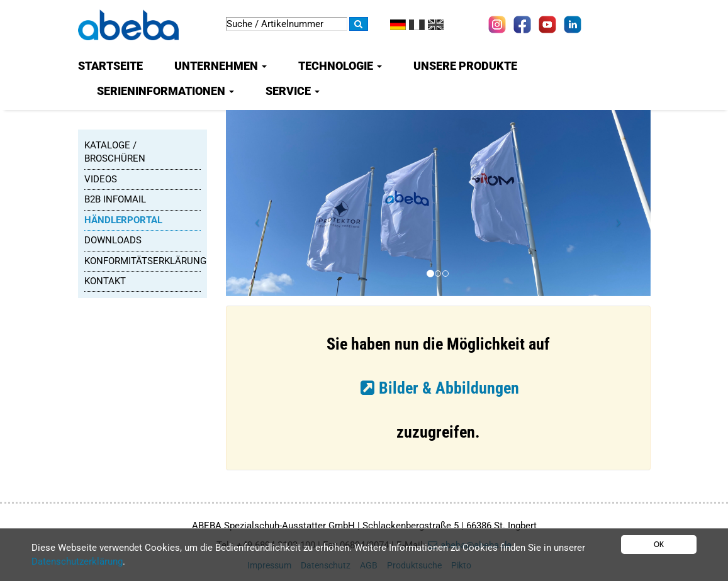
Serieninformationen (165, 91)
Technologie (340, 66)
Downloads (113, 240)
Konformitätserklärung (143, 261)
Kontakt (105, 281)
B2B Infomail (115, 199)
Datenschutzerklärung (77, 562)
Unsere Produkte (465, 66)
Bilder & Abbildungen (449, 388)
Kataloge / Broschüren (115, 152)
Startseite (110, 66)
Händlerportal (123, 220)
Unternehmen (221, 66)
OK (659, 544)
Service (293, 91)
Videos (101, 179)
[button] (258, 219)
